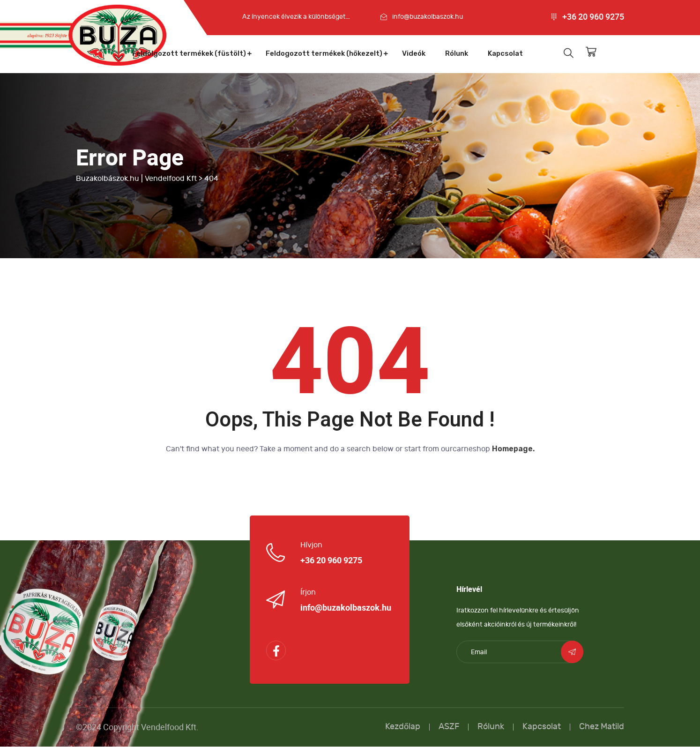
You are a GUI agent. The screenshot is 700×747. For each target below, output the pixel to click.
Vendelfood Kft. (170, 728)
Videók (414, 53)
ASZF (449, 727)
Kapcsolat (505, 53)
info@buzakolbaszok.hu (428, 17)
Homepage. (513, 449)
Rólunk (457, 53)
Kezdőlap (403, 727)
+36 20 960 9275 (593, 17)
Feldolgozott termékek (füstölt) (189, 53)
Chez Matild (602, 727)
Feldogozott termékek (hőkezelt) (324, 53)
